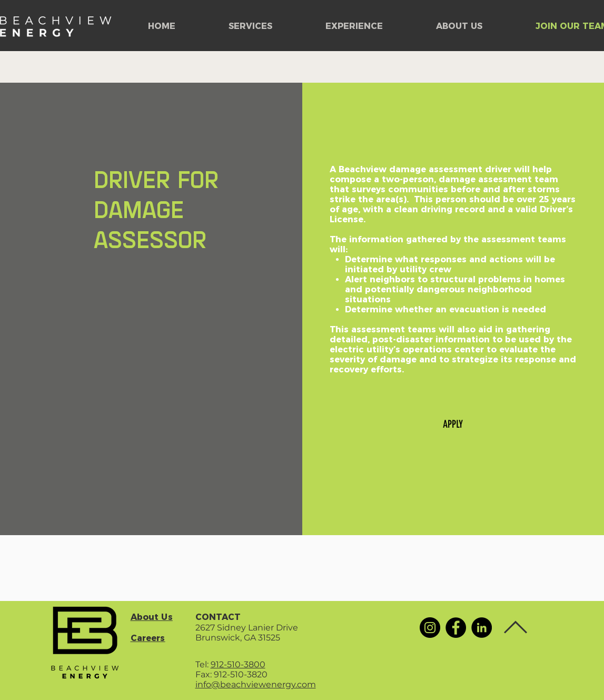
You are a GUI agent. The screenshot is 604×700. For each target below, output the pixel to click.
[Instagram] (430, 628)
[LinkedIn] (482, 628)
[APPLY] (453, 424)
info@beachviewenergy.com (256, 684)
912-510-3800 (238, 664)
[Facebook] (456, 628)
